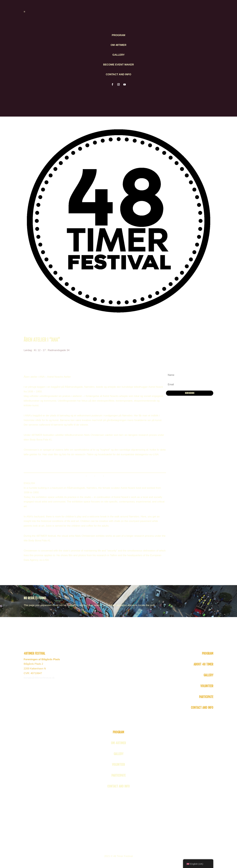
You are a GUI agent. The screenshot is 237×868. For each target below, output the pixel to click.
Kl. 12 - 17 (40, 350)
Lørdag (28, 350)
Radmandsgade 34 (59, 350)
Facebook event (33, 465)
